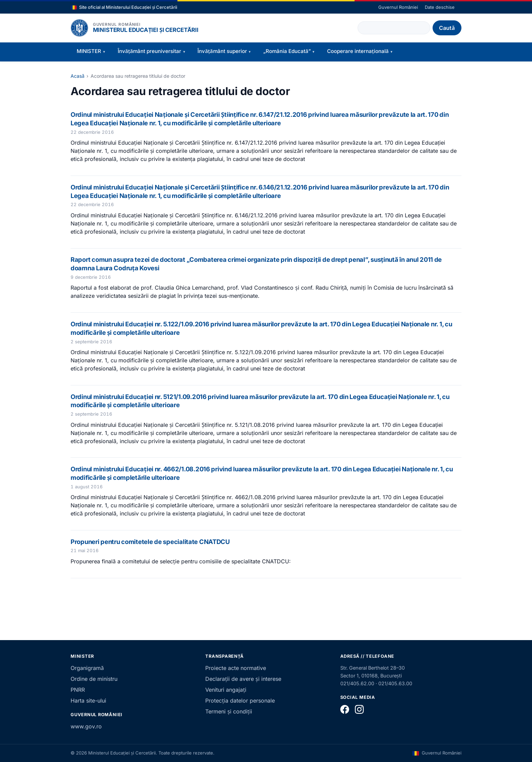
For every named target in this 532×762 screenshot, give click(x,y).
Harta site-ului (88, 701)
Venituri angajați (226, 690)
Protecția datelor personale (240, 701)
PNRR (78, 690)
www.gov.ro (86, 726)
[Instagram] (359, 709)
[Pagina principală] (79, 28)
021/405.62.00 (357, 683)
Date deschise (440, 7)
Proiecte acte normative (236, 668)
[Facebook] (345, 709)
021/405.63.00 (395, 683)
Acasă (78, 76)
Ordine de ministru (94, 679)
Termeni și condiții (229, 711)
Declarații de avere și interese (243, 679)
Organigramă (87, 668)
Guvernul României (398, 7)
